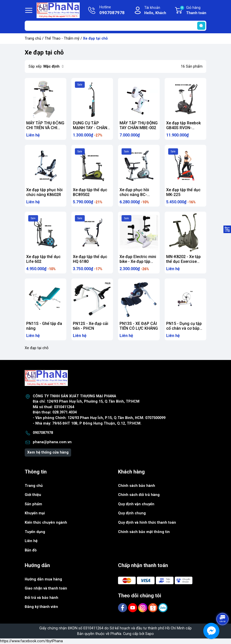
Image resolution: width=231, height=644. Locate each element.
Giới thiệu (33, 495)
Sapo (150, 634)
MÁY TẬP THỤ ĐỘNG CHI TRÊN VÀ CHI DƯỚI (45, 128)
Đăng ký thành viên (41, 607)
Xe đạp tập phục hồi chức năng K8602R (44, 192)
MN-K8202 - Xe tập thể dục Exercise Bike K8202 (183, 261)
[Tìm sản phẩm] (115, 26)
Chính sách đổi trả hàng (139, 495)
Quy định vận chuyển (136, 504)
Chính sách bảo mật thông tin (144, 532)
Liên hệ (31, 541)
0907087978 (43, 433)
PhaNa (116, 634)
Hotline (112, 11)
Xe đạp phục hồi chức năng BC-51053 (134, 195)
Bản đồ (31, 550)
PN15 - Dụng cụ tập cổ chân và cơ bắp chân (184, 328)
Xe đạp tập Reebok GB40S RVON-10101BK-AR (183, 128)
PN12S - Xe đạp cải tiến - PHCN (91, 326)
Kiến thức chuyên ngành (46, 523)
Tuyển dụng (35, 532)
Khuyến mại (35, 513)
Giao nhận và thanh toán (46, 588)
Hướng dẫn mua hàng (43, 579)
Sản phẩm (33, 504)
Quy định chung (132, 513)
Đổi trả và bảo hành (41, 598)
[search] (201, 26)
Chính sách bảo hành (137, 486)
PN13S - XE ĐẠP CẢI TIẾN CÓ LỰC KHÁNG (139, 326)
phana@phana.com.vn (52, 442)
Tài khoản (155, 11)
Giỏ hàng (193, 11)
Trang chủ (33, 38)
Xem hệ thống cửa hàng (48, 452)
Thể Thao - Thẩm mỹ (62, 38)
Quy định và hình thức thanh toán (147, 523)
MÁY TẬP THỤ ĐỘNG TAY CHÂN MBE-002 (139, 125)
